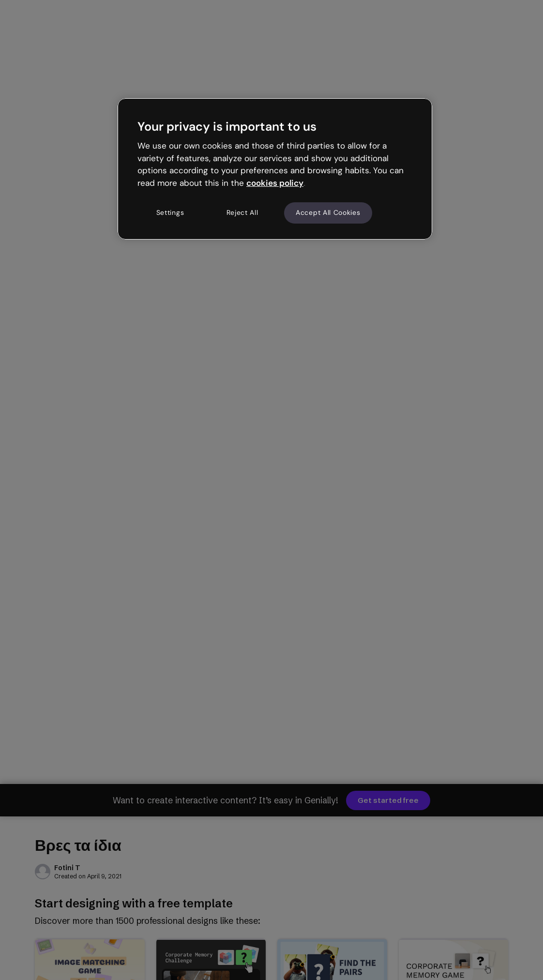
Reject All (242, 212)
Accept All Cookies (328, 212)
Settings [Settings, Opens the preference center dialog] (170, 212)
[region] (275, 169)
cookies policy (275, 183)
